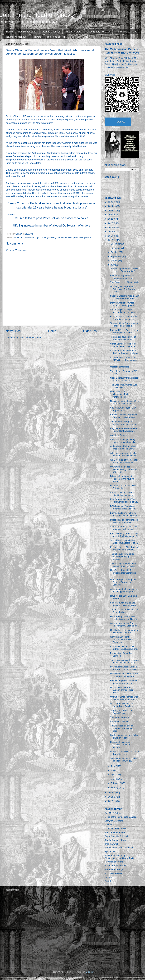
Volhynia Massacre (114, 821)
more (85, 196)
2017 (111, 236)
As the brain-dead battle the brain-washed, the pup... (124, 528)
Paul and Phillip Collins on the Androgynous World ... (125, 331)
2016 (111, 240)
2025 (111, 202)
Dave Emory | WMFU (98, 32)
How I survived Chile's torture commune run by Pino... (124, 675)
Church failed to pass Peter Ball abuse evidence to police (51, 218)
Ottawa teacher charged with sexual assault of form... (124, 698)
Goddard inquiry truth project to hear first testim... (124, 379)
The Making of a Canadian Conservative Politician (123, 565)
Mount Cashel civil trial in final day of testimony (125, 753)
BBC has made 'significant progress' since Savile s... (124, 507)
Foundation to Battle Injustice (119, 848)
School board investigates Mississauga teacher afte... (124, 542)
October (115, 252)
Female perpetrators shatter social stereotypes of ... (124, 682)
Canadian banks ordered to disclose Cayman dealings (124, 352)
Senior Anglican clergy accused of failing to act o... (125, 311)
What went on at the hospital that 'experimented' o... (124, 461)
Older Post (90, 331)
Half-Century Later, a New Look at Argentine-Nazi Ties (125, 618)
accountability (27, 237)
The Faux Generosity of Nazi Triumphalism (124, 611)
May (113, 770)
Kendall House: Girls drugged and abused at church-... (124, 548)
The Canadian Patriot (115, 832)
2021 (111, 219)
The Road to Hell (56, 37)
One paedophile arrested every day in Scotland (122, 705)
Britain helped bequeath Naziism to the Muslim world (122, 479)
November (116, 248)
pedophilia (78, 237)
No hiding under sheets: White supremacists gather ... (125, 402)
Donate (121, 122)
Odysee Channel (51, 32)
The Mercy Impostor (120, 717)
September (116, 256)
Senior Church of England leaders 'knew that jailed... (124, 604)
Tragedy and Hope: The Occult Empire (122, 712)
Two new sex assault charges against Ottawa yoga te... (124, 661)
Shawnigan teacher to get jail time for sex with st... (124, 760)
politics (87, 237)
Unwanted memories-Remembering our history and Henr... (124, 469)
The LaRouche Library (116, 840)
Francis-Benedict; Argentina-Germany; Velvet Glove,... (124, 416)
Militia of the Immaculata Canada (121, 817)
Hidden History (73, 32)
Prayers (37, 37)
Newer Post (14, 331)
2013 (111, 801)
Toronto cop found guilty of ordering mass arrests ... (123, 338)
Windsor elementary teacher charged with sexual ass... (124, 454)
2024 (111, 206)
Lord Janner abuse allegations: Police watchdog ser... (120, 394)
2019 (111, 227)
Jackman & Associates (116, 866)
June (113, 766)
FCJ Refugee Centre (115, 862)
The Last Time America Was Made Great (124, 386)
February (115, 783)
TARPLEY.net (111, 844)
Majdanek (109, 825)
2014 (111, 797)
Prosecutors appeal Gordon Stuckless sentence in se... (124, 668)
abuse (16, 237)
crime (43, 237)
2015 (111, 793)
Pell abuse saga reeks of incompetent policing (122, 277)
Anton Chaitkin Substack (117, 836)
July (113, 265)
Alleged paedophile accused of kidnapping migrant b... (124, 590)
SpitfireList (110, 851)
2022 (111, 215)
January (115, 787)
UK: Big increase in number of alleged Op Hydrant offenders (52, 226)
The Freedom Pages (115, 869)
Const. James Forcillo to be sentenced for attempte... (123, 345)
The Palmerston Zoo (126, 32)
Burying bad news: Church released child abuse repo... (125, 514)
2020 (111, 223)
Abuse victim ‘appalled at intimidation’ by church (122, 494)
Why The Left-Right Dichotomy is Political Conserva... (122, 639)
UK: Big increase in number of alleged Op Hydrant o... (125, 631)
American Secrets (119, 435)
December (116, 244)
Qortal (108, 881)
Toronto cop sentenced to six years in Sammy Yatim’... (124, 270)
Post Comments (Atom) (30, 338)
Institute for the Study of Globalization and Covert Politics (120, 857)
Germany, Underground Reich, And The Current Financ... (123, 289)
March (114, 779)
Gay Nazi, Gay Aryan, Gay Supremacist (123, 409)
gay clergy (52, 237)
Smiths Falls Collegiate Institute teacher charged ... (125, 423)
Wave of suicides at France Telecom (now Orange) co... (125, 624)
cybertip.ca (110, 877)
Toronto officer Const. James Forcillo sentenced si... (124, 324)
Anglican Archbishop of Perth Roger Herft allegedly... (124, 430)
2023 (111, 211)
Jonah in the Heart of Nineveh (38, 15)
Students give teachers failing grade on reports (124, 736)
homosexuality (65, 237)
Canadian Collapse (119, 721)
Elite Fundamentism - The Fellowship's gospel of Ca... (125, 501)
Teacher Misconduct (16, 37)
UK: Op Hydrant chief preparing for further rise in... (123, 573)
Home (10, 32)
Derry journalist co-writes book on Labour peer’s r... (124, 304)
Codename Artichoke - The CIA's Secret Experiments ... (124, 360)
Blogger (90, 972)
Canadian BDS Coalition (116, 828)
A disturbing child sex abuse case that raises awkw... (124, 447)
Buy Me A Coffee (27, 32)
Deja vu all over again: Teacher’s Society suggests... (121, 745)
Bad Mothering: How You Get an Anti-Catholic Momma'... (124, 535)
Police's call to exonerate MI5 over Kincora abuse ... (124, 521)
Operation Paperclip (120, 367)
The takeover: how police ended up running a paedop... (122, 556)
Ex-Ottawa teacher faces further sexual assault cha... (125, 648)
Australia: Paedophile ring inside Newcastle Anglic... (124, 441)
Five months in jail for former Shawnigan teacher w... (124, 318)
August (114, 261)
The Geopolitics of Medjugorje (125, 282)
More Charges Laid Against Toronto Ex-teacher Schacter (123, 582)
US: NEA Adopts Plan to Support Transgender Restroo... (122, 690)
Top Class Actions (113, 873)
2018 (111, 232)
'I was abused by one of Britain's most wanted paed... (122, 728)
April (113, 775)
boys (37, 237)
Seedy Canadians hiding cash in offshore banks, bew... (125, 297)
